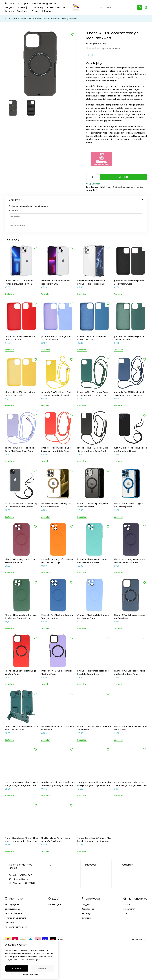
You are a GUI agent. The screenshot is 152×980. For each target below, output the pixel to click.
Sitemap (127, 885)
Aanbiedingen (54, 876)
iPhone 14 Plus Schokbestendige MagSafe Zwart (56, 18)
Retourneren (129, 881)
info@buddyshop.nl (21, 851)
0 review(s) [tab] (76, 200)
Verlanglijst (87, 885)
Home (7, 18)
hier (39, 960)
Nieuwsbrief (87, 890)
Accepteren (17, 968)
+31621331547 (26, 847)
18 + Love (15, 4)
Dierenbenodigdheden (44, 4)
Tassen (35, 11)
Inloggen (86, 876)
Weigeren (43, 968)
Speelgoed (23, 11)
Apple (26, 4)
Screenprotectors (56, 7)
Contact (127, 876)
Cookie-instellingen (30, 974)
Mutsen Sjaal (23, 7)
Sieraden (9, 11)
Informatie (48, 11)
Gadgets (9, 7)
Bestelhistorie (88, 881)
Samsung (38, 7)
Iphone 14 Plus (26, 18)
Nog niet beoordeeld (110, 49)
